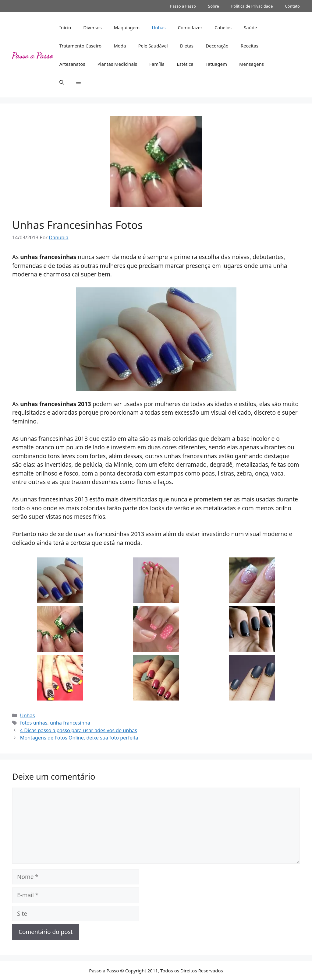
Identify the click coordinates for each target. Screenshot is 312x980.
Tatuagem (216, 64)
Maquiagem (127, 27)
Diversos (92, 27)
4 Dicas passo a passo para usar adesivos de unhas (79, 730)
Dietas (187, 46)
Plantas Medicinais (117, 64)
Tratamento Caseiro (80, 46)
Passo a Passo (183, 6)
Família (157, 64)
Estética (185, 64)
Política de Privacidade (252, 6)
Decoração (217, 46)
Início (65, 27)
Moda (120, 46)
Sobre (213, 6)
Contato (292, 6)
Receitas (250, 46)
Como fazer (190, 27)
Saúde (250, 27)
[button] (62, 82)
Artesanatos (72, 64)
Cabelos (223, 27)
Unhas (159, 27)
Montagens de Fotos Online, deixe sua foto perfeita (79, 738)
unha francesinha (70, 723)
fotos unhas (34, 723)
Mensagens (252, 64)
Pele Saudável (153, 46)
